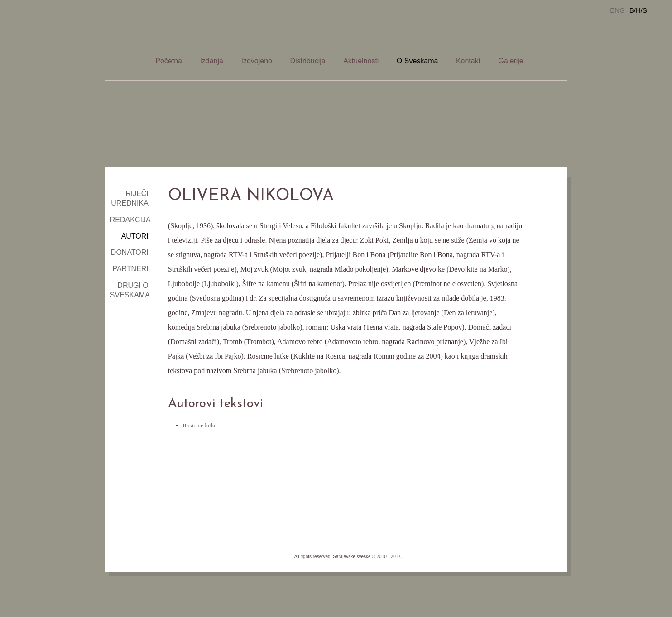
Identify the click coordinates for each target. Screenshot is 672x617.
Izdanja (211, 61)
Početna (169, 61)
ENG (617, 10)
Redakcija (130, 220)
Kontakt (468, 61)
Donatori (130, 252)
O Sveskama (418, 61)
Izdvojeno (257, 61)
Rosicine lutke (199, 425)
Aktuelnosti (361, 61)
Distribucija (307, 61)
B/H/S (638, 10)
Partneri (130, 269)
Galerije (511, 61)
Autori (135, 236)
